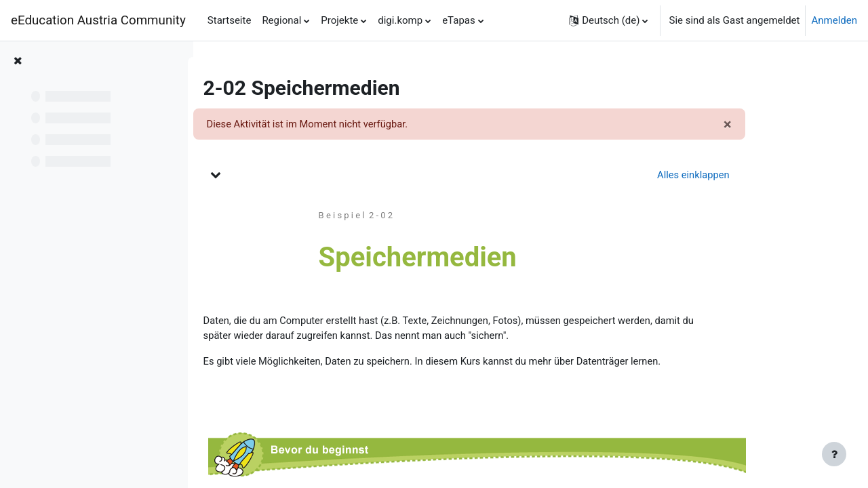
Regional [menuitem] (281, 20)
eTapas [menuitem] (459, 20)
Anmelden (834, 20)
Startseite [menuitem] (230, 20)
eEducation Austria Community (98, 20)
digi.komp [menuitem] (400, 20)
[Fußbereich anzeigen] (834, 454)
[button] (608, 20)
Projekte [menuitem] (339, 20)
